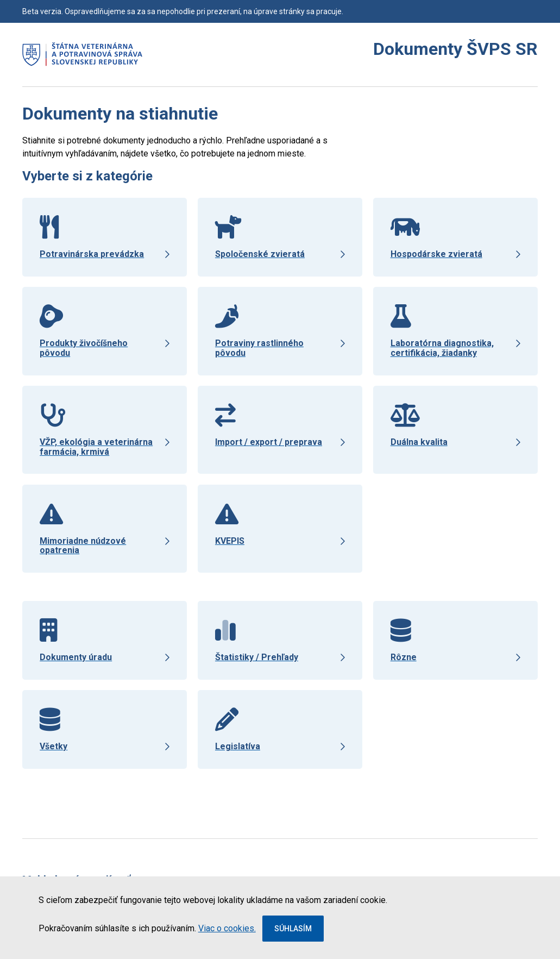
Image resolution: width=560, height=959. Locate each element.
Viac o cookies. (227, 928)
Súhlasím (293, 929)
